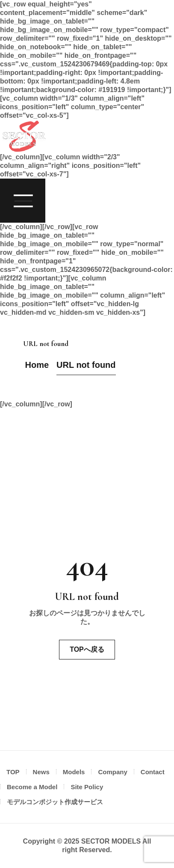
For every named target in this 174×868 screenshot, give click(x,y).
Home (37, 365)
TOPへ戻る (87, 649)
